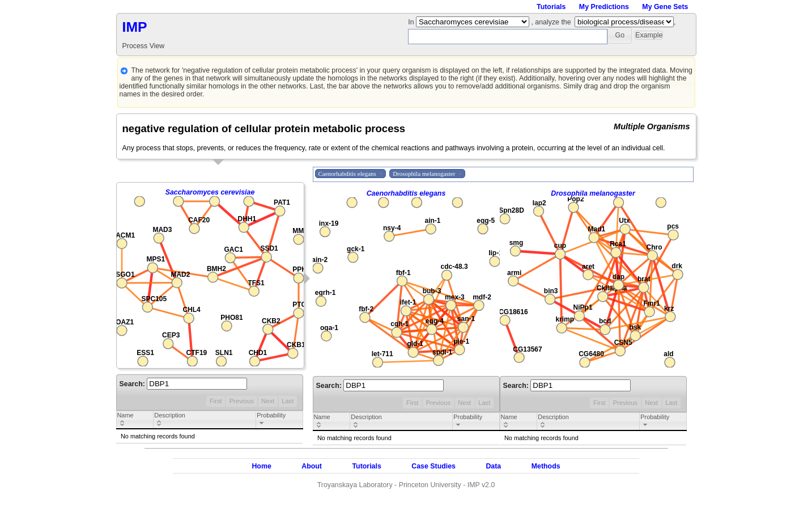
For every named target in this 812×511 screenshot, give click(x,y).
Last (288, 401)
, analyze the (551, 22)
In (412, 22)
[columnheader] (135, 420)
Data (493, 466)
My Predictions (604, 7)
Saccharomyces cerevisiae (210, 192)
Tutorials (551, 7)
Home (261, 466)
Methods (546, 466)
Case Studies (433, 466)
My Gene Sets (665, 7)
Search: (184, 384)
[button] (620, 35)
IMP (135, 27)
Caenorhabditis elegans (406, 193)
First (216, 401)
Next (268, 401)
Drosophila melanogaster (593, 193)
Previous (242, 401)
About (312, 466)
